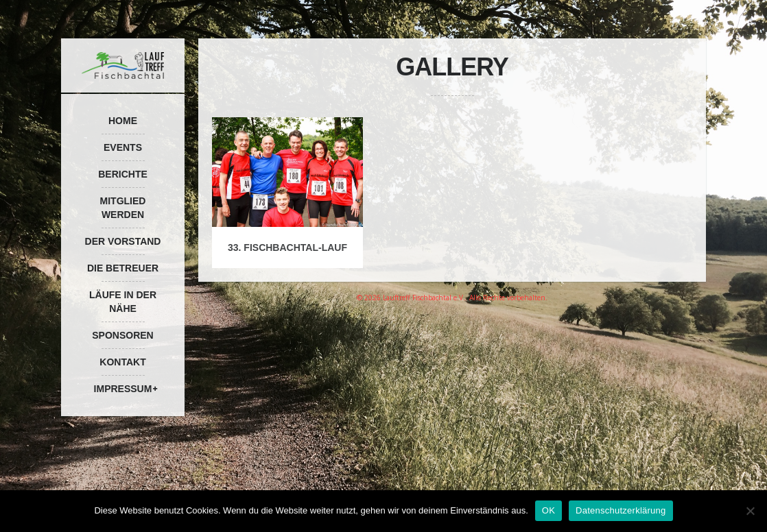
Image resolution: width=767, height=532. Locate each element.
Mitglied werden (123, 208)
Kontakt (122, 362)
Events (123, 147)
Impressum (123, 389)
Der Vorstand (123, 241)
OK (548, 510)
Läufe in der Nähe (123, 302)
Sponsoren (122, 335)
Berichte (123, 174)
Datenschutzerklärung (621, 510)
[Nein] (750, 511)
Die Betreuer (123, 268)
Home (123, 121)
